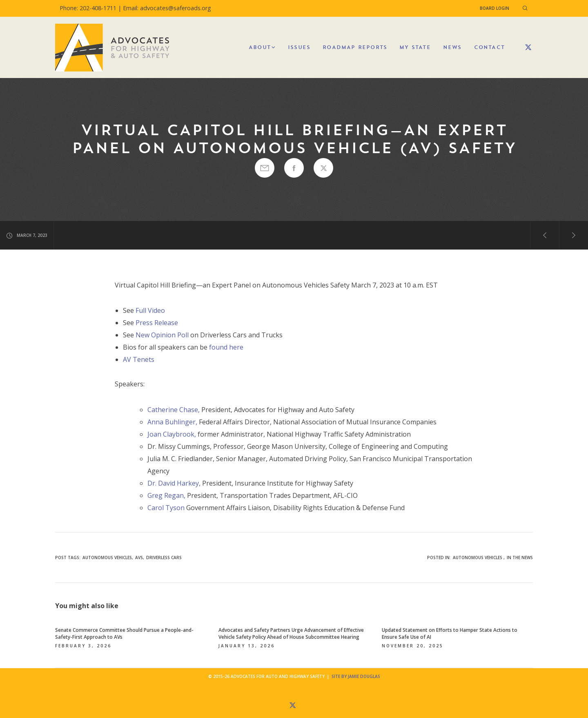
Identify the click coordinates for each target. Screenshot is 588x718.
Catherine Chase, (174, 410)
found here (226, 347)
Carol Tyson (166, 508)
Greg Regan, (166, 495)
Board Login (494, 8)
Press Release (157, 323)
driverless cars (164, 557)
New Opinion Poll (162, 335)
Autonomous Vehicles (478, 557)
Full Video (150, 310)
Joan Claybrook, (172, 434)
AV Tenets (139, 359)
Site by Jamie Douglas (356, 676)
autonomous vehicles (107, 557)
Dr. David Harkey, (174, 483)
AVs (139, 557)
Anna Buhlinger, (172, 422)
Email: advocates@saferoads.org (167, 8)
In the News (520, 557)
